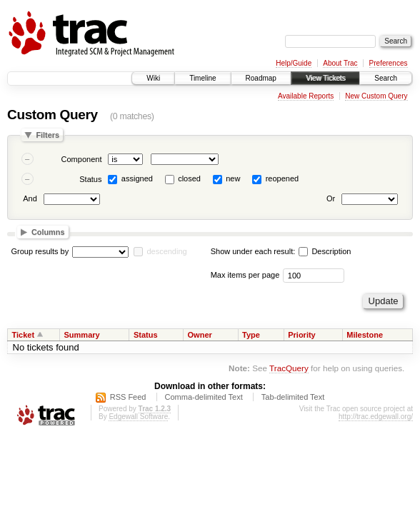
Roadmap (261, 78)
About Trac (340, 63)
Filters (47, 135)
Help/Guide (294, 63)
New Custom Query (376, 96)
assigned (137, 178)
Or (331, 198)
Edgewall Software (138, 417)
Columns (48, 232)
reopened (282, 178)
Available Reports (306, 96)
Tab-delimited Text (293, 397)
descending (166, 251)
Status (90, 179)
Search (386, 78)
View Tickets (325, 78)
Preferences (389, 63)
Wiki (153, 78)
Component (82, 159)
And (30, 198)
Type (251, 335)
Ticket (24, 335)
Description (325, 251)
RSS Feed (128, 397)
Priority (302, 335)
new (233, 178)
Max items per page (245, 275)
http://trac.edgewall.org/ (376, 417)
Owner (200, 335)
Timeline (202, 78)
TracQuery (289, 368)
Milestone (365, 335)
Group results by (40, 251)
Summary (82, 335)
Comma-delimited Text (204, 397)
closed (189, 178)
